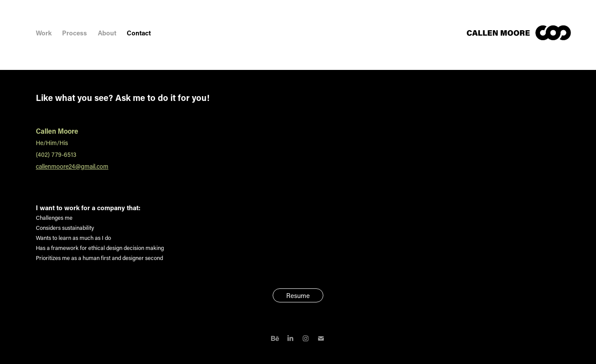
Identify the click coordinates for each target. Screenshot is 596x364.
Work (44, 33)
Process (74, 33)
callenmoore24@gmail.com (72, 166)
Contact (139, 33)
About (107, 33)
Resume (298, 295)
